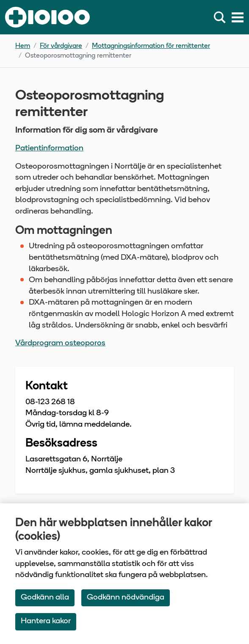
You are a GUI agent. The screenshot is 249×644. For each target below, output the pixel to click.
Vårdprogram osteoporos (60, 343)
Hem (23, 46)
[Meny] (238, 17)
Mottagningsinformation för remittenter (151, 46)
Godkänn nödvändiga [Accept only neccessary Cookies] (126, 598)
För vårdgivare (61, 46)
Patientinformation (49, 149)
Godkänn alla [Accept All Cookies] (45, 598)
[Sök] (221, 17)
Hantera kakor (46, 621)
